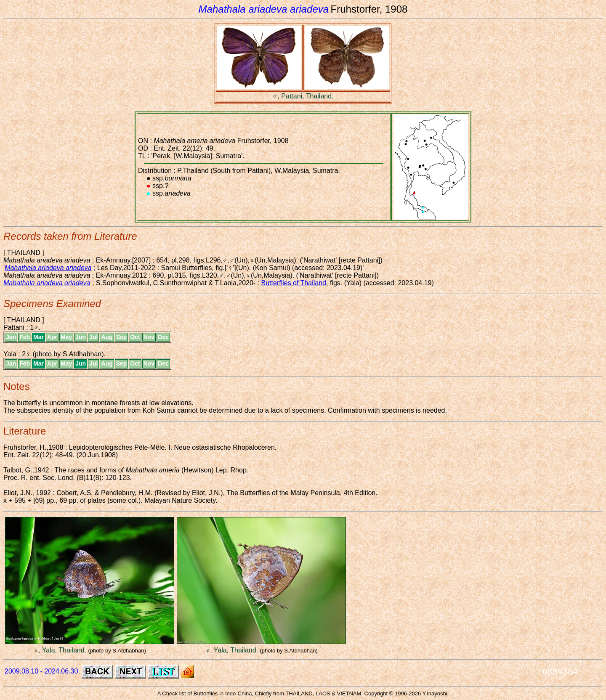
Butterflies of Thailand (294, 283)
